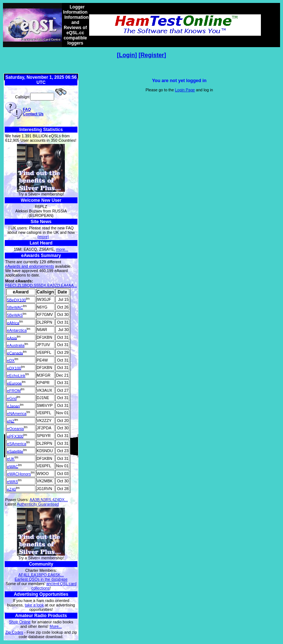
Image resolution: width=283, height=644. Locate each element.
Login (127, 55)
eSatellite (15, 451)
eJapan (13, 406)
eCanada (15, 353)
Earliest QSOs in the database (41, 579)
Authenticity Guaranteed (38, 504)
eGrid (12, 398)
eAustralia (16, 345)
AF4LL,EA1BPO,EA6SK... (41, 575)
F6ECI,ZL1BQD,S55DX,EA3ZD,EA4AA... (41, 285)
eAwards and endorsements (30, 266)
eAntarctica (17, 330)
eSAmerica (17, 444)
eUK (11, 459)
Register (152, 55)
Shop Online (20, 622)
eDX (11, 360)
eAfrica (13, 323)
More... (56, 626)
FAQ (27, 109)
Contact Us (33, 114)
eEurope (14, 383)
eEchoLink (16, 376)
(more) (43, 237)
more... (62, 249)
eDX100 (14, 368)
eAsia (12, 338)
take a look (34, 605)
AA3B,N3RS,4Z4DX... (49, 500)
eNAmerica (17, 414)
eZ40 (11, 489)
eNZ (11, 421)
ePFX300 (15, 436)
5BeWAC (15, 307)
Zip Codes (14, 632)
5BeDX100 (17, 300)
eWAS (13, 482)
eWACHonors (19, 474)
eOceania (15, 429)
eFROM (14, 391)
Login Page (185, 90)
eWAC (13, 466)
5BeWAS (15, 315)
